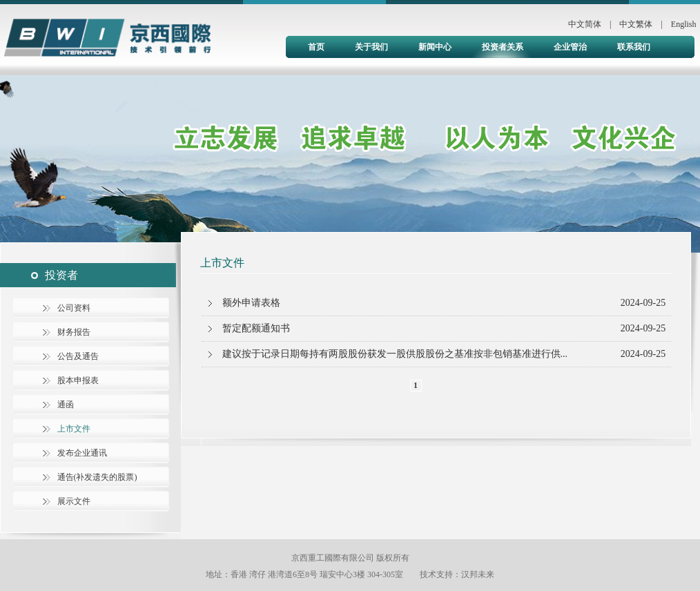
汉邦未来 (478, 574)
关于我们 (371, 47)
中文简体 (585, 24)
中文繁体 (636, 24)
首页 (316, 47)
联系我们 (634, 47)
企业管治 (570, 47)
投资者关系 (503, 47)
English (684, 24)
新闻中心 (435, 47)
